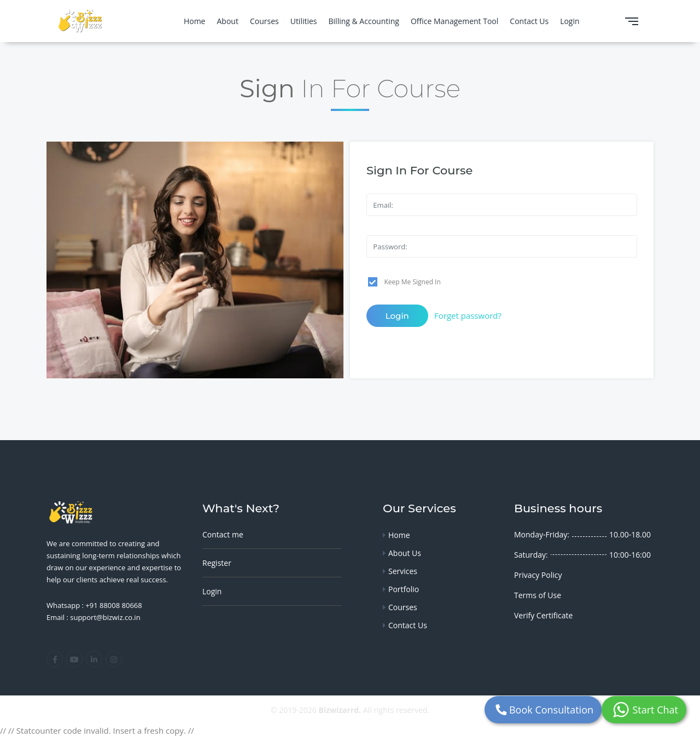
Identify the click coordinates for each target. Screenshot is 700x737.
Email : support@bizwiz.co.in (94, 617)
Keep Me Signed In (413, 282)
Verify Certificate (543, 615)
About (227, 21)
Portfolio (404, 589)
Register (217, 563)
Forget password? (468, 315)
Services (403, 571)
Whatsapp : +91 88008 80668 (94, 605)
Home (195, 21)
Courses (264, 21)
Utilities (304, 21)
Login (570, 21)
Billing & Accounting (364, 21)
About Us (405, 553)
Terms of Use (538, 595)
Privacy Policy (538, 575)
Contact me (223, 534)
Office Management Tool (454, 21)
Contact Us (529, 21)
